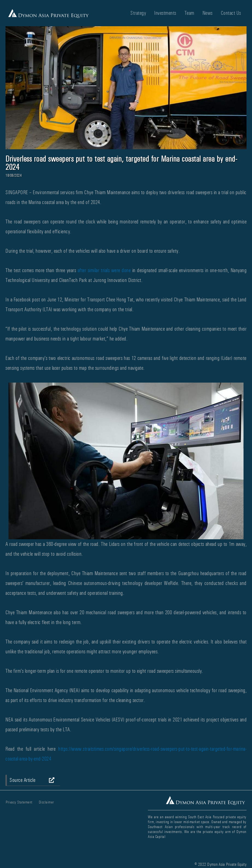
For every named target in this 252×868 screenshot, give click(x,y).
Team (189, 13)
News (208, 13)
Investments (165, 13)
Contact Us (231, 13)
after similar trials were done (104, 270)
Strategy (138, 13)
